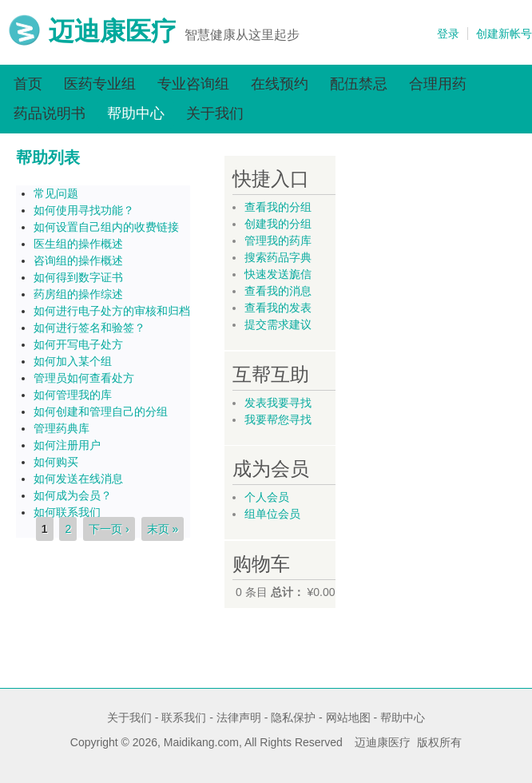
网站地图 (348, 717)
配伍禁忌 (359, 84)
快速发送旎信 (278, 274)
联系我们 (184, 717)
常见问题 (56, 193)
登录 (448, 34)
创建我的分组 (278, 224)
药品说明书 (50, 113)
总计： (288, 592)
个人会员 (267, 497)
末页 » (163, 529)
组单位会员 (272, 514)
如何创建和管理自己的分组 (101, 411)
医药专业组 (100, 84)
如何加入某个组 (73, 361)
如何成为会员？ (73, 495)
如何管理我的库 (73, 395)
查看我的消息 (278, 291)
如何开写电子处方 (78, 344)
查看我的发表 (278, 308)
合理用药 (438, 84)
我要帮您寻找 (278, 419)
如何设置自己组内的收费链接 (106, 227)
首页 (28, 84)
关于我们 (215, 113)
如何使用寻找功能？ (84, 210)
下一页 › (109, 529)
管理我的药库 (278, 240)
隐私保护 (293, 717)
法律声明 (239, 717)
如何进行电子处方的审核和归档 (112, 311)
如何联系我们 (67, 512)
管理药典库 (62, 428)
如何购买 (56, 462)
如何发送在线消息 (78, 479)
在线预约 (280, 84)
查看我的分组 (278, 207)
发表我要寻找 (278, 403)
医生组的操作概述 (78, 244)
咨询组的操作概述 (78, 260)
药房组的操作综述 (78, 294)
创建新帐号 (504, 34)
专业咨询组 (193, 84)
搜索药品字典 (278, 257)
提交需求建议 (278, 324)
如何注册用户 (67, 445)
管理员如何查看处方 (84, 378)
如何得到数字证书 (78, 277)
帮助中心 (136, 113)
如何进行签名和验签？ (89, 328)
